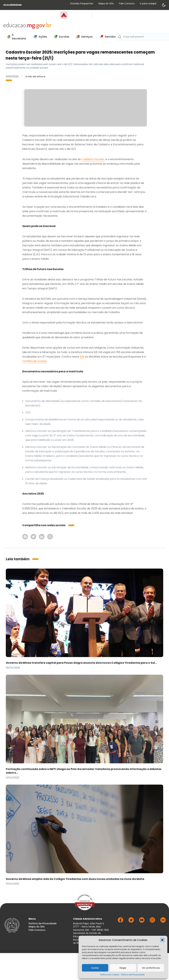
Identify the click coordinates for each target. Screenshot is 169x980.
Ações (39, 37)
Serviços (84, 37)
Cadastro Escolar (93, 159)
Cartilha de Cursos (34, 361)
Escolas (61, 37)
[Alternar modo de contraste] (164, 5)
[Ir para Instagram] (152, 922)
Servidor (107, 37)
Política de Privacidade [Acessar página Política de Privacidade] (43, 924)
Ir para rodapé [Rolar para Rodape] (148, 3)
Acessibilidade (13, 5)
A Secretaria (16, 37)
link (82, 357)
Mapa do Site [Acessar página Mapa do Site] (106, 3)
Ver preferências (151, 968)
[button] (162, 940)
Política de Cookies (110, 975)
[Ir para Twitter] (131, 922)
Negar (123, 968)
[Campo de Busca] (142, 37)
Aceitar (95, 968)
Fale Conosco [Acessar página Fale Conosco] (127, 3)
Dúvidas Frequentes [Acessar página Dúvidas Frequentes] (82, 3)
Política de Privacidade (133, 975)
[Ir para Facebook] (120, 922)
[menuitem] (16, 37)
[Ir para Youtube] (142, 922)
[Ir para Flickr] (163, 922)
